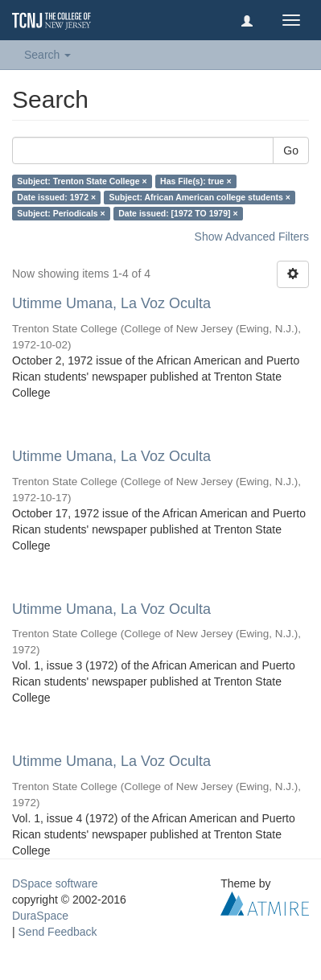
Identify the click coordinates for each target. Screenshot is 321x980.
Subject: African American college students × (200, 197)
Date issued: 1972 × (56, 197)
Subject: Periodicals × (61, 213)
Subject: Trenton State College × (82, 181)
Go (291, 150)
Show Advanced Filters (252, 237)
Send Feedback (58, 932)
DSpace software (55, 883)
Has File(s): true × (195, 181)
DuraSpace (40, 916)
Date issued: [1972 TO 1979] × (178, 213)
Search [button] (47, 55)
